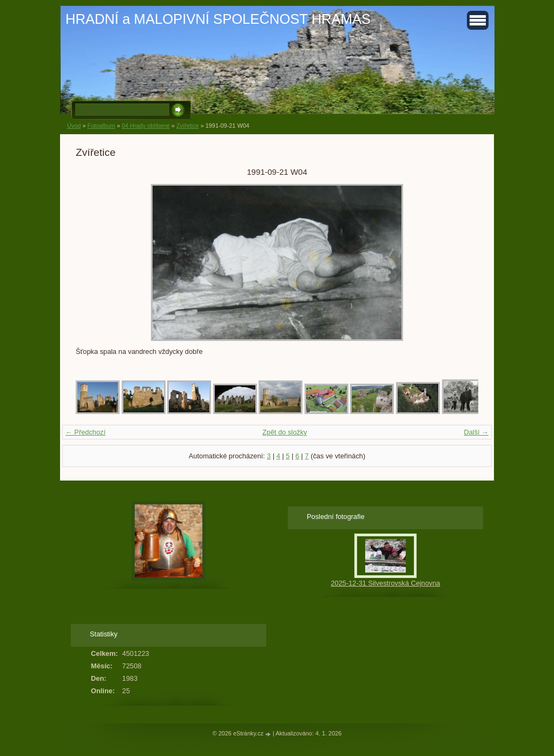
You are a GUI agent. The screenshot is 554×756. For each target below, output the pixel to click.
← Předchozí (85, 432)
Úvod (74, 126)
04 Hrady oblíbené (146, 126)
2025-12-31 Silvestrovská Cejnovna (385, 583)
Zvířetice (188, 126)
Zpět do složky (285, 432)
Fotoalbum (101, 126)
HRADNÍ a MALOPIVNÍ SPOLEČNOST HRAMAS (218, 19)
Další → (476, 432)
